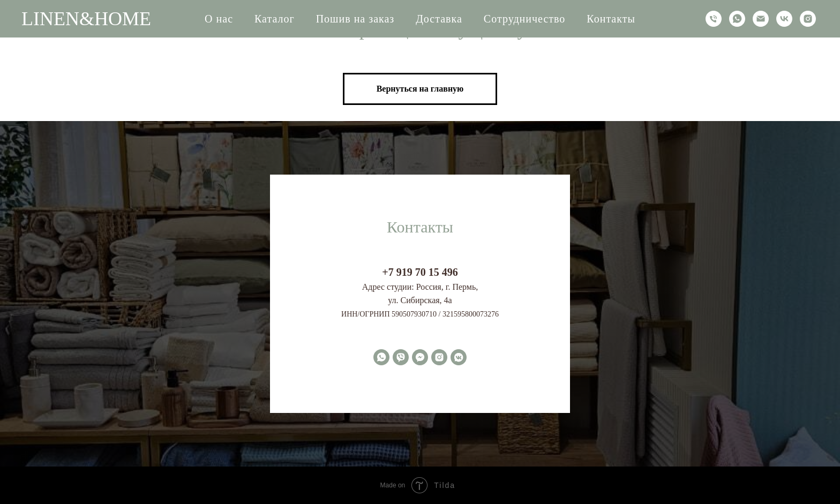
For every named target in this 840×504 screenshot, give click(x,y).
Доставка (439, 19)
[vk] (784, 19)
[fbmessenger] (420, 357)
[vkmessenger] (459, 357)
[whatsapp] (737, 19)
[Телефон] (714, 19)
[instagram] (808, 19)
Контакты (611, 19)
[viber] (401, 357)
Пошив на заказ (355, 19)
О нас (219, 19)
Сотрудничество (524, 19)
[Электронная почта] (761, 19)
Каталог (275, 19)
